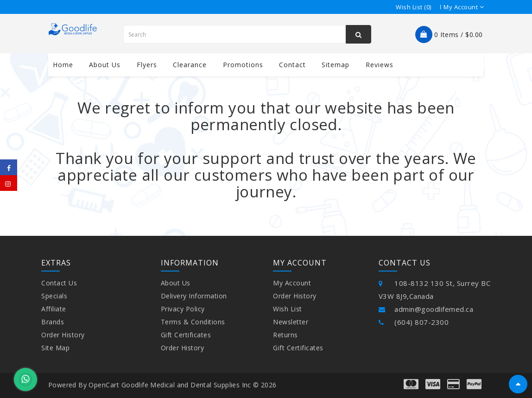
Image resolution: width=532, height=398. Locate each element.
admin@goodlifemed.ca (426, 309)
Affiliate (54, 309)
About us (105, 65)
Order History (63, 335)
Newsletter (291, 322)
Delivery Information (194, 296)
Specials (54, 296)
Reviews (380, 65)
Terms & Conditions (193, 322)
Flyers (147, 65)
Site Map (55, 348)
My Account (292, 283)
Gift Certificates (186, 335)
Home (63, 65)
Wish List (288, 309)
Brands (53, 322)
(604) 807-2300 (414, 322)
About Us (176, 283)
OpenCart (104, 385)
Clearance (190, 65)
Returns (285, 335)
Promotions (243, 65)
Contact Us (59, 283)
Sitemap (336, 65)
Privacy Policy (183, 309)
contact (292, 65)
